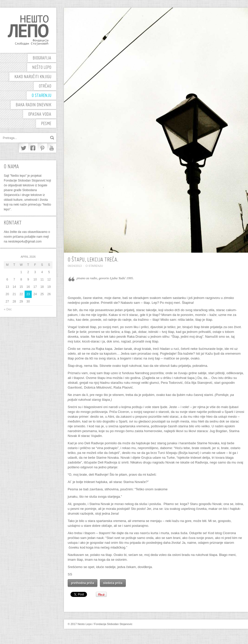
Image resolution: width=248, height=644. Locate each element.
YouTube (52, 148)
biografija (42, 58)
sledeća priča (113, 583)
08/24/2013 (75, 266)
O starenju (41, 96)
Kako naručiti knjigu (33, 77)
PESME (46, 124)
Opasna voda (40, 115)
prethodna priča (83, 583)
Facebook (33, 148)
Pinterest (42, 148)
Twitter (23, 148)
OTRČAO (45, 86)
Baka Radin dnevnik (33, 105)
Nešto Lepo (42, 68)
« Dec (8, 309)
